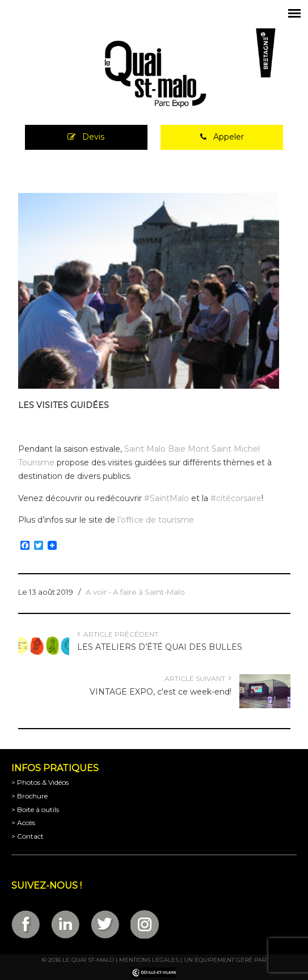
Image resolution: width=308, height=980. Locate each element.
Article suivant (198, 678)
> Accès (23, 823)
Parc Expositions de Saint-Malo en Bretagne (154, 74)
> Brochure (29, 796)
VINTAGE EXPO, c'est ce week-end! (161, 692)
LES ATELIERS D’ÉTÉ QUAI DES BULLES (160, 647)
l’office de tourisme (157, 520)
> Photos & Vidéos (40, 782)
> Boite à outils (35, 809)
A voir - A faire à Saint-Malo (135, 592)
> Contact (28, 836)
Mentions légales (149, 960)
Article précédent (118, 634)
